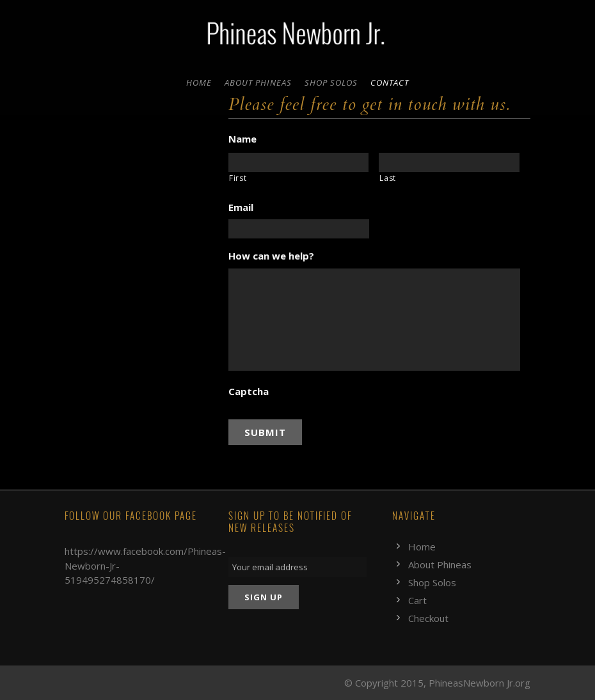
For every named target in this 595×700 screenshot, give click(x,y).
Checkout (428, 618)
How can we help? (271, 256)
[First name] (299, 162)
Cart (417, 600)
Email (241, 207)
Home (199, 82)
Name (242, 139)
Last (388, 178)
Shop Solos (331, 82)
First (238, 178)
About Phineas (258, 82)
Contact (390, 82)
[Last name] (449, 162)
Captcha (249, 392)
